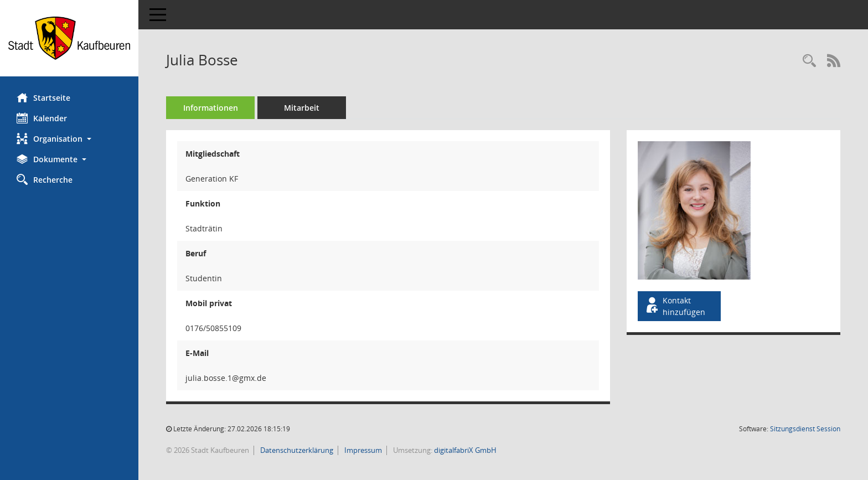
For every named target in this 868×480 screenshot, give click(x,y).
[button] (69, 139)
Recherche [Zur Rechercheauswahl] (45, 179)
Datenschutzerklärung (296, 450)
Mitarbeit (302, 108)
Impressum (362, 450)
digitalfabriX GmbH (465, 450)
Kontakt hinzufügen (675, 306)
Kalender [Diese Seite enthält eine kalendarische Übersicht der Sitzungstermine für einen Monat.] (42, 118)
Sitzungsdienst (805, 429)
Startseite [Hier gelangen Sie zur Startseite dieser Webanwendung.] (43, 97)
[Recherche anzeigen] (809, 61)
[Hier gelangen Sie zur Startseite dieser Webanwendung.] (69, 38)
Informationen (211, 108)
